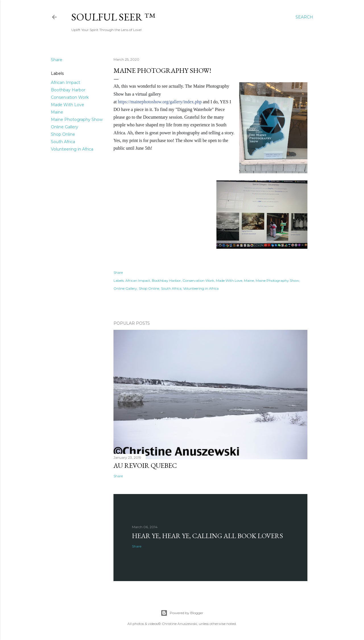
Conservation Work (70, 97)
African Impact (66, 83)
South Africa (63, 142)
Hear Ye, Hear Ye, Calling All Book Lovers (207, 536)
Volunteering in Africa (72, 149)
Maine (57, 112)
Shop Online (63, 134)
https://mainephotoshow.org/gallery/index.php (160, 102)
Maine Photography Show (77, 120)
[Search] (304, 17)
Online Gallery (65, 127)
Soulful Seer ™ (113, 17)
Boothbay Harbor (68, 90)
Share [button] (57, 60)
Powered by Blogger (182, 613)
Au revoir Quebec (145, 465)
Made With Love (68, 105)
